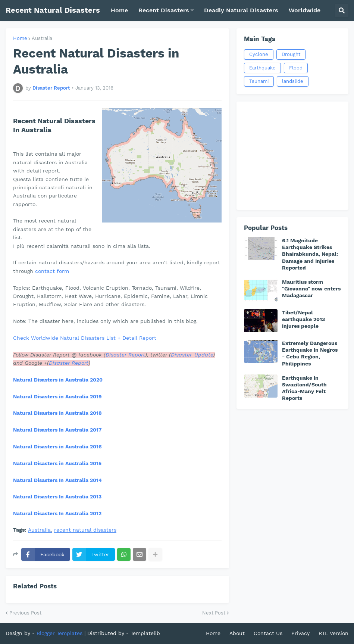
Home (20, 38)
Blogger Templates (59, 633)
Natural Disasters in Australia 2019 (57, 396)
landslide (293, 81)
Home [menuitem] (119, 10)
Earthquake (262, 68)
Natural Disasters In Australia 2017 (57, 430)
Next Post (214, 613)
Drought (291, 54)
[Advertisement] (292, 156)
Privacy (300, 633)
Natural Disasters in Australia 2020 (58, 380)
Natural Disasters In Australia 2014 (57, 480)
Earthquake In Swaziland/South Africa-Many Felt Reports (304, 388)
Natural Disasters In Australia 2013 (57, 497)
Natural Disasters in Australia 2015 (57, 463)
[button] (342, 10)
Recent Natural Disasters (53, 10)
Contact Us (268, 633)
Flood (296, 68)
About (237, 633)
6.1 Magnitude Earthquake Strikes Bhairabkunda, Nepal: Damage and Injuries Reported (310, 254)
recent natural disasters (85, 530)
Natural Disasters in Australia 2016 (57, 447)
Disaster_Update (192, 355)
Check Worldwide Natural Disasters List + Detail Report (85, 338)
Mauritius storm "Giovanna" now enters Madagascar (311, 289)
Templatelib (145, 633)
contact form (52, 271)
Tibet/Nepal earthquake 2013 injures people (303, 319)
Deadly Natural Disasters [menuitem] (241, 10)
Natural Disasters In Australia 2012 (57, 513)
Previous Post (25, 613)
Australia (42, 38)
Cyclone (259, 54)
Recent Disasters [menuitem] (164, 10)
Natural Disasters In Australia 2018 (57, 413)
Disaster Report (125, 355)
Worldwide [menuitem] (305, 10)
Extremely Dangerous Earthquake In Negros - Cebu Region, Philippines (310, 353)
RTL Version (333, 633)
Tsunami (259, 81)
